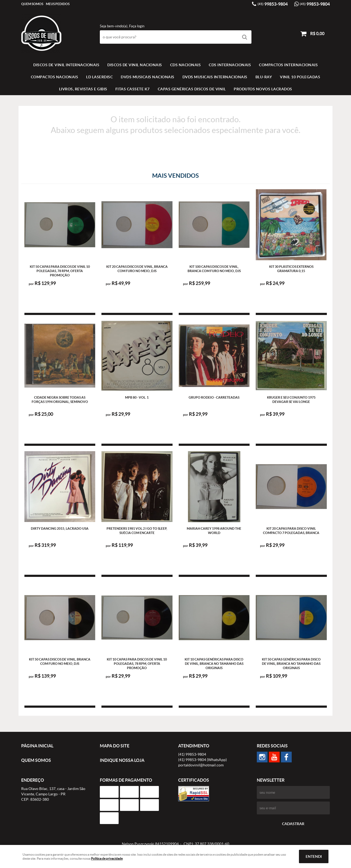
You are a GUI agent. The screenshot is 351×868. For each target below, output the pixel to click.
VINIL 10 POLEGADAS (300, 77)
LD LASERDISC (99, 77)
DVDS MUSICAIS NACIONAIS (148, 77)
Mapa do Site (115, 746)
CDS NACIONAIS (186, 65)
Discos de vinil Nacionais (135, 65)
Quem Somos (32, 4)
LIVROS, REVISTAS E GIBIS (83, 89)
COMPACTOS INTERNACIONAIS (288, 65)
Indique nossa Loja (122, 760)
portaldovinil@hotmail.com (201, 765)
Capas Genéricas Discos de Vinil (192, 89)
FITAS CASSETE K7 (133, 89)
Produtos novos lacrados (263, 89)
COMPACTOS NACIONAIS (55, 77)
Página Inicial (37, 746)
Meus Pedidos (58, 4)
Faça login (137, 26)
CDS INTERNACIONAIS (230, 65)
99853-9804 (273, 4)
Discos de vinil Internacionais (66, 65)
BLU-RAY (264, 77)
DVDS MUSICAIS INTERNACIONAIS (215, 77)
